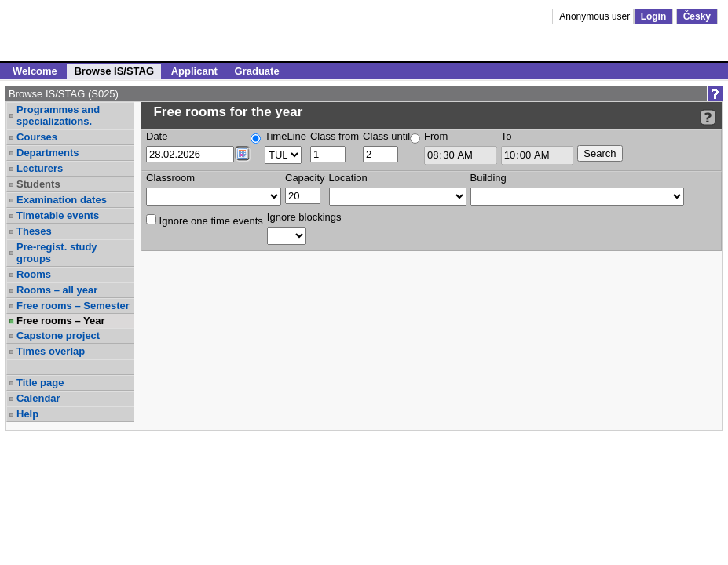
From (436, 136)
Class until (386, 136)
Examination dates (62, 200)
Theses (34, 231)
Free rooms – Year (61, 321)
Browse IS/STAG (114, 71)
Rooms (34, 274)
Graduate (257, 71)
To (507, 136)
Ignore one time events (205, 221)
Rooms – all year (57, 290)
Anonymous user (596, 16)
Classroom (170, 178)
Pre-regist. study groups (57, 253)
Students (38, 184)
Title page (40, 383)
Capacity (305, 178)
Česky (697, 16)
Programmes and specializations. (58, 115)
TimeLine (285, 136)
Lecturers (40, 168)
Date (157, 136)
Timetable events (58, 215)
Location (348, 178)
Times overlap (51, 351)
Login (654, 16)
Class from (335, 136)
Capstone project (58, 335)
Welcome (35, 71)
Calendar (38, 398)
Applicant (194, 71)
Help (27, 414)
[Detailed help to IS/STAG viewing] (708, 117)
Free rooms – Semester (73, 306)
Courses (37, 137)
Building (488, 178)
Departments (48, 153)
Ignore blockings (304, 217)
